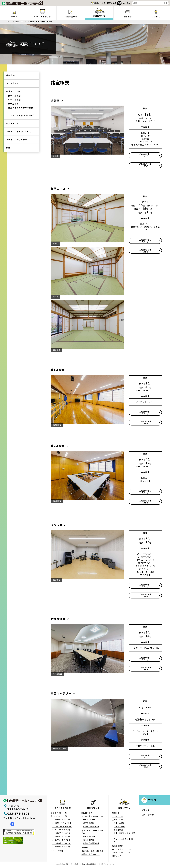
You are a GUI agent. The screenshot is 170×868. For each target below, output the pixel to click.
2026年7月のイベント (62, 833)
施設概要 (10, 75)
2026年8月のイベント (62, 830)
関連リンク (11, 148)
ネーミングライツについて (19, 132)
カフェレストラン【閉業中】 (22, 116)
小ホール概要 (14, 100)
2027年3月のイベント (62, 820)
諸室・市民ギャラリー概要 (21, 108)
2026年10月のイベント (62, 826)
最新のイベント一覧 (59, 813)
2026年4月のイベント (62, 843)
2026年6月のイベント (62, 837)
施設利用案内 (87, 813)
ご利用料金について (145, 155)
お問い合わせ (100, 3)
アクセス (152, 800)
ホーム (14, 17)
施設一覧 (85, 848)
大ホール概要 (14, 96)
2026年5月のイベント (62, 840)
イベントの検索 (57, 851)
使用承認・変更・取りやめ (92, 851)
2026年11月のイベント (62, 823)
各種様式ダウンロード (90, 854)
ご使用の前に (89, 823)
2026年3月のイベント (62, 847)
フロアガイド (12, 83)
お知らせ (127, 17)
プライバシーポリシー (17, 140)
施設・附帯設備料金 (91, 826)
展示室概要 (13, 104)
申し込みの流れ (90, 820)
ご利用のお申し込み (145, 165)
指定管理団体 (12, 124)
